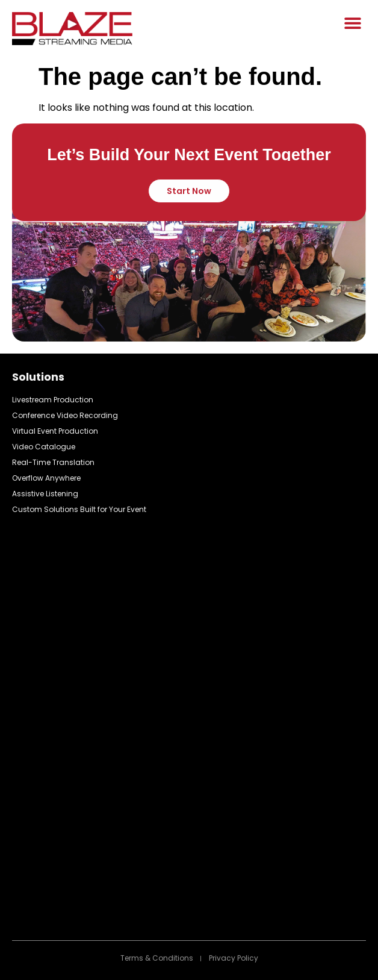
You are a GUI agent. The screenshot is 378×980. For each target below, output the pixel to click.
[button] (352, 23)
